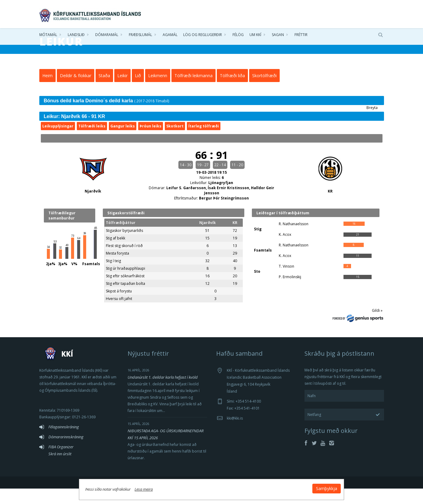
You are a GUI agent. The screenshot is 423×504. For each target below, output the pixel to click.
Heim (47, 91)
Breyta (372, 123)
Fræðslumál (140, 36)
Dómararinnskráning (66, 452)
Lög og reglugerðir (203, 36)
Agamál (170, 36)
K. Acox (285, 250)
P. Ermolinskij (290, 292)
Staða (104, 91)
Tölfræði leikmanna (194, 91)
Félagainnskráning (64, 442)
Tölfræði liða (232, 91)
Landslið (76, 36)
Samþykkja (285, 486)
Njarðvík (93, 207)
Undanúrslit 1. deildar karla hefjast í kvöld (163, 393)
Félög (238, 36)
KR (330, 207)
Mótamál (48, 36)
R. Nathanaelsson (294, 239)
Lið (138, 91)
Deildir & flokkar (76, 91)
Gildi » (377, 326)
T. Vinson (286, 282)
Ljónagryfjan (221, 198)
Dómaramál (107, 36)
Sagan (278, 36)
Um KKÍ (255, 36)
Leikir (122, 91)
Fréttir (301, 36)
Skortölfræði (264, 91)
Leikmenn (158, 91)
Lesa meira (186, 487)
